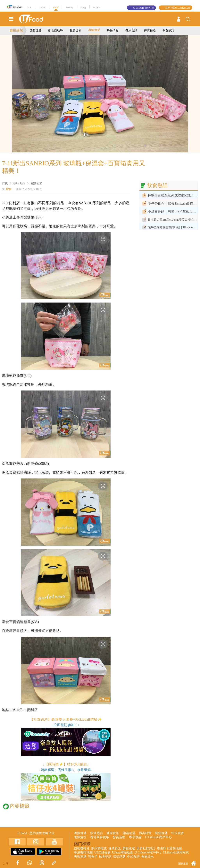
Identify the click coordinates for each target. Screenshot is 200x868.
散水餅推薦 (99, 848)
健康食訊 (131, 30)
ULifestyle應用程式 (176, 852)
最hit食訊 (19, 183)
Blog (83, 7)
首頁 (5, 183)
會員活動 (119, 837)
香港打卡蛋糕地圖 (169, 848)
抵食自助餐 (56, 30)
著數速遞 (94, 30)
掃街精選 (150, 30)
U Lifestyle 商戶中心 (143, 8)
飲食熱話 (168, 30)
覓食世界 (76, 30)
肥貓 (9, 189)
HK (30, 7)
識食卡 (93, 857)
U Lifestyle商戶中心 (158, 837)
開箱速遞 (36, 30)
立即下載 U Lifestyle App (178, 8)
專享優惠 (135, 837)
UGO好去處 (102, 852)
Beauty (70, 7)
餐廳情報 (113, 30)
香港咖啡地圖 (83, 852)
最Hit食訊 (16, 30)
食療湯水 (80, 837)
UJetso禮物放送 (123, 852)
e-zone (97, 7)
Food (56, 7)
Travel (42, 7)
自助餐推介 (82, 848)
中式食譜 (178, 833)
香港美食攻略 (100, 837)
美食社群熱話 (146, 848)
